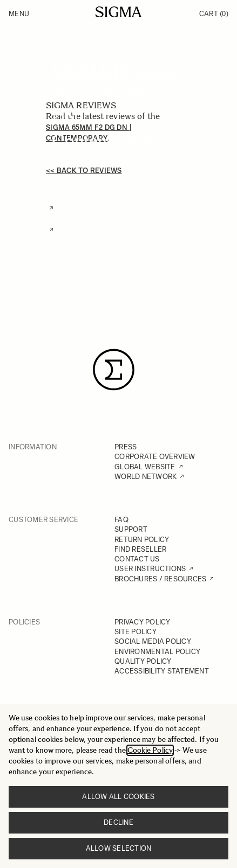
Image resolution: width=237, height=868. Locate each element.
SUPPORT (131, 529)
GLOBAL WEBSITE (145, 467)
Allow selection (119, 848)
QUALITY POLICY (143, 661)
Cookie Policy (150, 750)
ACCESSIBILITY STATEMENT (162, 671)
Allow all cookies (118, 797)
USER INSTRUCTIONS (150, 569)
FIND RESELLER (140, 549)
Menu (19, 14)
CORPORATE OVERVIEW (155, 457)
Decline (118, 822)
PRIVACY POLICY (143, 622)
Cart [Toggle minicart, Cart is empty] (214, 14)
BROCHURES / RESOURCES (160, 579)
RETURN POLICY (142, 540)
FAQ (121, 520)
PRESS (126, 447)
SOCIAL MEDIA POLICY (153, 641)
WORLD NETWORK (145, 477)
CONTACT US (137, 559)
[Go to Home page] (118, 12)
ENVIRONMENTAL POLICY (157, 652)
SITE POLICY (136, 632)
